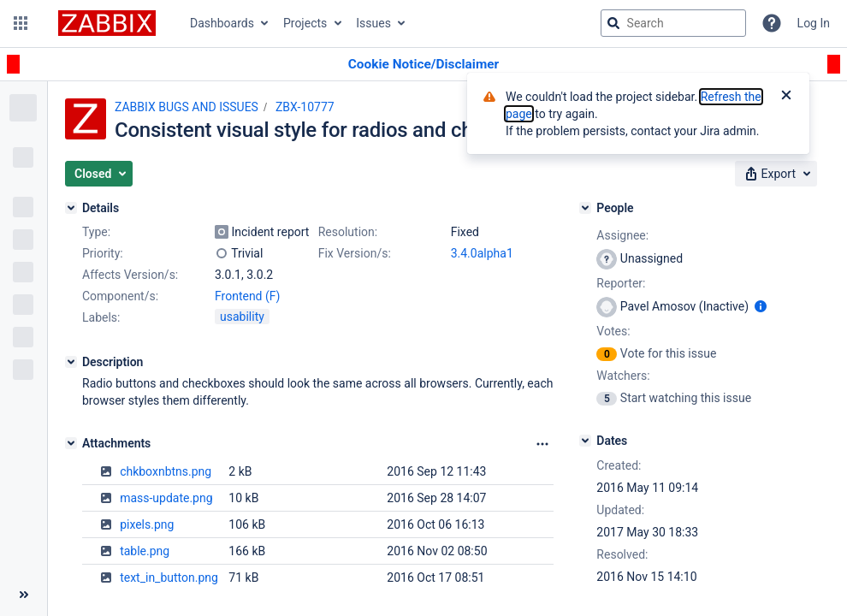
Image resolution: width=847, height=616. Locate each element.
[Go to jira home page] (107, 23)
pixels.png (147, 524)
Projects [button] (305, 23)
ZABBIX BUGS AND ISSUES (187, 107)
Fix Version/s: (355, 253)
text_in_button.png (169, 577)
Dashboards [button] (222, 23)
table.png (145, 551)
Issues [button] (373, 23)
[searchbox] (673, 23)
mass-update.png (166, 498)
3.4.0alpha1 (482, 253)
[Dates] (585, 441)
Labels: (101, 317)
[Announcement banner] (423, 65)
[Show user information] (761, 306)
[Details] (71, 208)
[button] (21, 23)
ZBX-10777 (305, 107)
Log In (814, 23)
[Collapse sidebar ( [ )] (24, 595)
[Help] (772, 23)
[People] (585, 208)
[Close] (786, 97)
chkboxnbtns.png (166, 471)
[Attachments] (71, 443)
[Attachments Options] (542, 444)
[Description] (71, 362)
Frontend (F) (247, 296)
